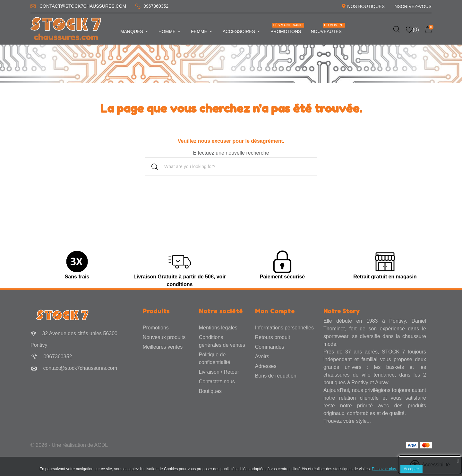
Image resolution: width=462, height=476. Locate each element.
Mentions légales (218, 328)
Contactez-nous (217, 382)
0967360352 (156, 6)
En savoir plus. (385, 469)
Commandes (270, 347)
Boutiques (210, 391)
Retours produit (273, 337)
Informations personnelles (284, 328)
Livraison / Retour (219, 372)
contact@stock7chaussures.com (83, 6)
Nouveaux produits (164, 337)
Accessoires (242, 31)
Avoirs (262, 357)
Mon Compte (275, 311)
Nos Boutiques (366, 6)
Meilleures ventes (163, 347)
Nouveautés (328, 28)
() (412, 30)
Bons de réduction (276, 376)
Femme (202, 31)
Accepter (411, 469)
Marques (135, 31)
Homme (170, 31)
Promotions (287, 28)
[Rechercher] (231, 166)
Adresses (266, 366)
